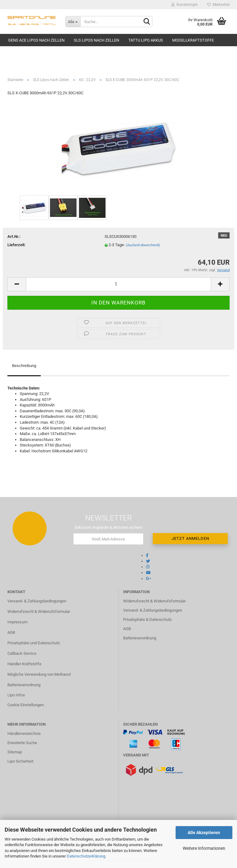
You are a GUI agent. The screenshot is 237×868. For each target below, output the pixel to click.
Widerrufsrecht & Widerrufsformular (39, 611)
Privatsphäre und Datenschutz (34, 643)
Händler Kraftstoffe (24, 664)
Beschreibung (24, 366)
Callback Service (22, 653)
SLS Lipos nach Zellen (96, 40)
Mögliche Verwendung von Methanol (39, 674)
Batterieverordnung (24, 685)
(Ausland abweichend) (143, 245)
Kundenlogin (185, 5)
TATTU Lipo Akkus (146, 40)
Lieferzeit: (17, 245)
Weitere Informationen (204, 848)
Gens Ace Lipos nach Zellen (36, 40)
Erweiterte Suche (22, 743)
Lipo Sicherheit (20, 761)
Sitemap (15, 752)
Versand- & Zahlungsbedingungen (37, 601)
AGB (11, 632)
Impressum (17, 622)
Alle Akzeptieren (204, 833)
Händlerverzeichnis (24, 734)
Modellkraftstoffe (193, 40)
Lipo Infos (16, 695)
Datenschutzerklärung (86, 856)
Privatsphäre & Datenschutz (147, 619)
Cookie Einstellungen (26, 705)
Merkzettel (218, 5)
